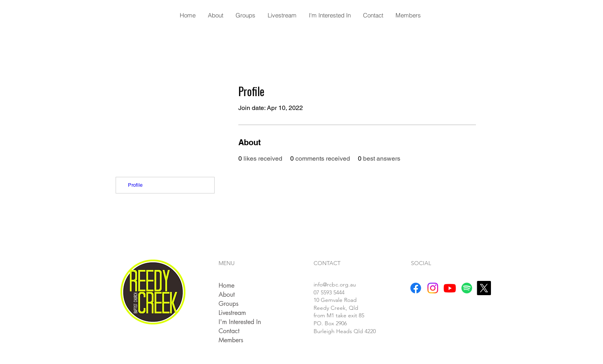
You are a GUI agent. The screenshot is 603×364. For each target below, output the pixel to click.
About (227, 295)
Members (231, 340)
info (335, 284)
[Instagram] (433, 288)
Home (226, 285)
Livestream (232, 313)
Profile (135, 185)
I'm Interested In (240, 322)
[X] (484, 288)
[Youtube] (450, 288)
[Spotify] (467, 288)
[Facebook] (416, 288)
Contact (229, 331)
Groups (228, 304)
